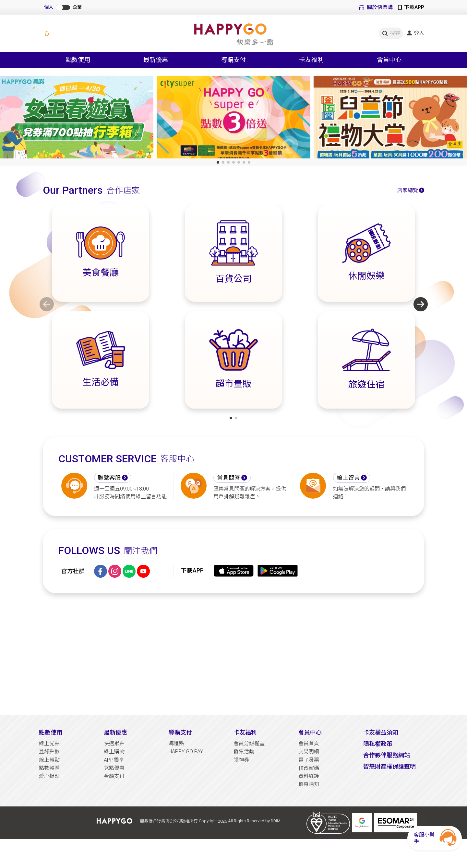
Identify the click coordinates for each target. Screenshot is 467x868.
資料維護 (309, 776)
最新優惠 (115, 732)
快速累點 (114, 743)
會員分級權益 (249, 743)
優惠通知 (309, 784)
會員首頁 (309, 743)
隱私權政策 (378, 744)
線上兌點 (49, 743)
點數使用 (51, 732)
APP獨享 (114, 760)
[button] (218, 162)
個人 (49, 7)
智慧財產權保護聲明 (389, 766)
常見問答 (229, 478)
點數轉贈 (49, 768)
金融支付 (114, 776)
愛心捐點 (49, 776)
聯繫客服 (109, 478)
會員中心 (310, 732)
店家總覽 (408, 190)
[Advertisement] (233, 654)
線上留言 (348, 478)
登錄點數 (49, 752)
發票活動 (244, 752)
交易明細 (309, 752)
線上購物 (114, 752)
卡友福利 (245, 732)
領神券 (241, 760)
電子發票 (309, 760)
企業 (77, 7)
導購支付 (180, 732)
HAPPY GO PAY (186, 752)
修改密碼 (309, 768)
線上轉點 (49, 760)
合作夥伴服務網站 (387, 755)
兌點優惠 (114, 768)
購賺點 (176, 743)
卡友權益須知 (381, 732)
